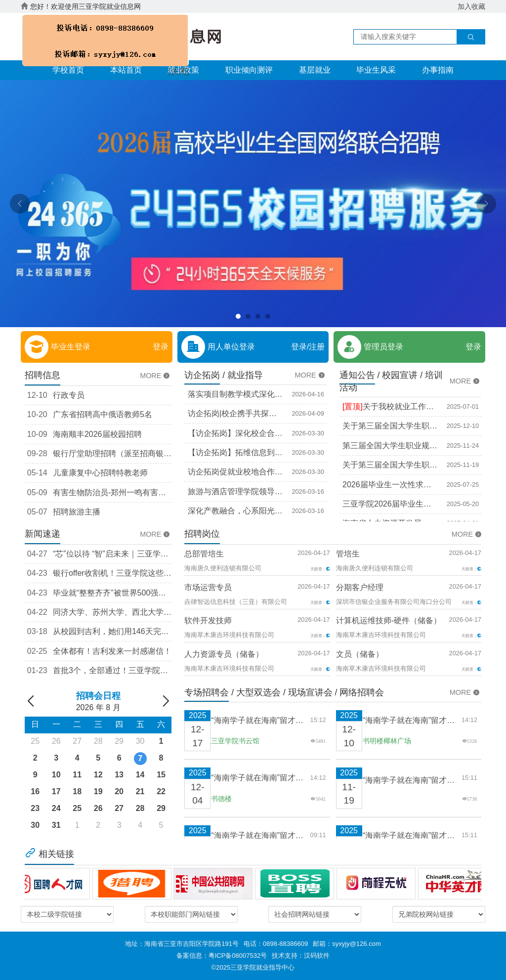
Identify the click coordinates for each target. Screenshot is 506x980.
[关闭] (173, 67)
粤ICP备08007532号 (238, 956)
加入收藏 (471, 6)
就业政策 (183, 70)
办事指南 (438, 70)
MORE (156, 376)
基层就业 (315, 70)
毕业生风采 (376, 70)
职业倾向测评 (249, 70)
